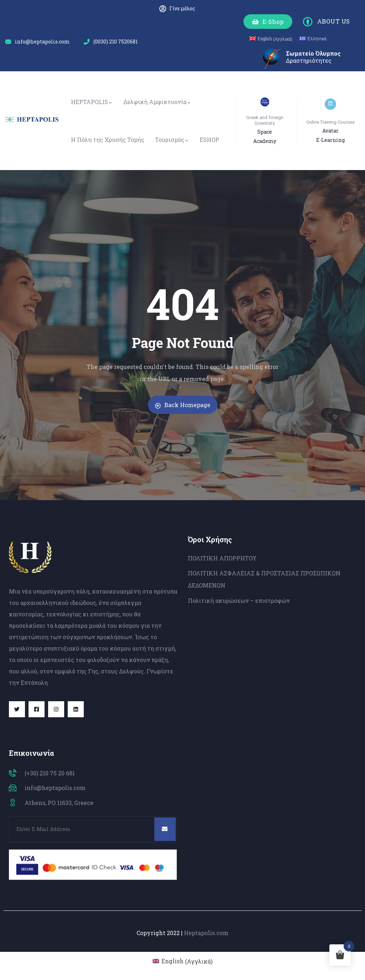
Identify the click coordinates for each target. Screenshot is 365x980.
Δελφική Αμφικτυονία (157, 102)
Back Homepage (183, 405)
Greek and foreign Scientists (265, 120)
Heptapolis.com (206, 933)
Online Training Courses (330, 122)
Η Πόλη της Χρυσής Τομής (108, 140)
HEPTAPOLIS (92, 102)
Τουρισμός (172, 140)
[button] (268, 22)
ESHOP (209, 140)
